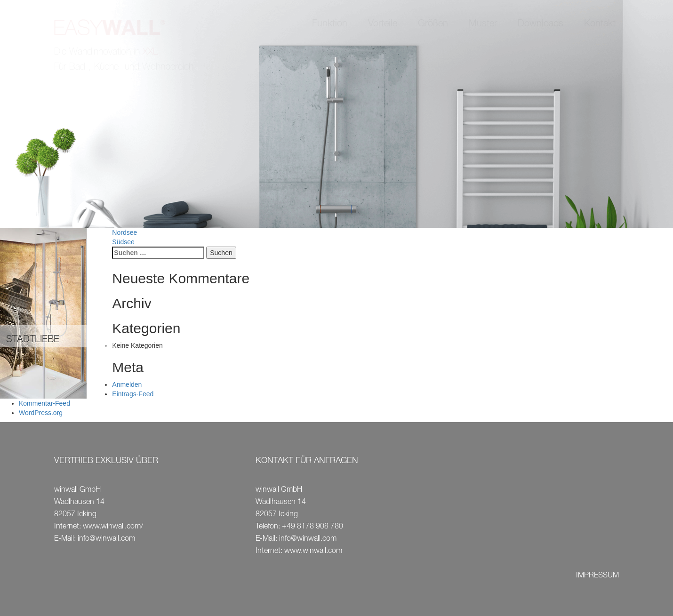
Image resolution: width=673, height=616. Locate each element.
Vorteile (383, 24)
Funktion (330, 24)
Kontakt (600, 24)
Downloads (541, 24)
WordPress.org (41, 413)
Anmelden (127, 384)
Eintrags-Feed (133, 394)
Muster (483, 24)
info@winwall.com (106, 539)
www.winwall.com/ (113, 527)
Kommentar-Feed (44, 403)
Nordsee (124, 232)
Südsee (123, 242)
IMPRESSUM (597, 576)
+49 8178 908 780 (312, 527)
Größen (433, 24)
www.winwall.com (313, 552)
